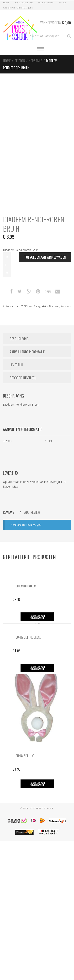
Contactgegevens (24, 2)
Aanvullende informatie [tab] (27, 352)
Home (6, 2)
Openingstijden (25, 8)
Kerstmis (36, 61)
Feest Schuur (45, 809)
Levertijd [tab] (16, 365)
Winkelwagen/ (56, 22)
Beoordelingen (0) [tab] (23, 378)
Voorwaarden (46, 2)
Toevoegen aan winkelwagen (45, 257)
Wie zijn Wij (9, 8)
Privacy (62, 2)
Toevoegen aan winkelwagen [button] (37, 617)
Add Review (32, 512)
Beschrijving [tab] (19, 339)
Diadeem (54, 306)
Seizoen (20, 61)
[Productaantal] (7, 265)
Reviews (9, 512)
